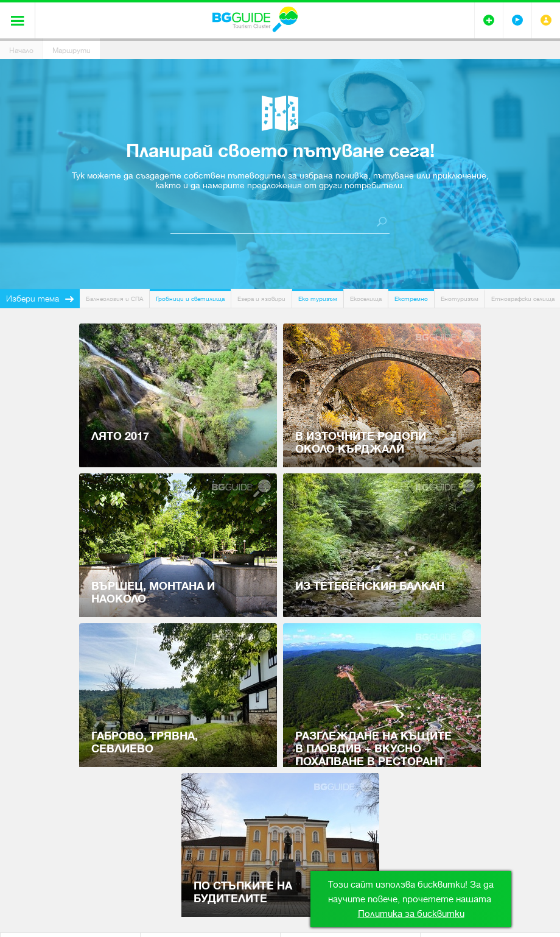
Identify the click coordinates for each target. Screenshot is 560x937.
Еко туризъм (318, 299)
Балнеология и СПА (114, 299)
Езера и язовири (261, 299)
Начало (21, 51)
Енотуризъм (460, 299)
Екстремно (411, 299)
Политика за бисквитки (411, 914)
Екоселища (366, 299)
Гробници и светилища (190, 299)
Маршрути (72, 51)
